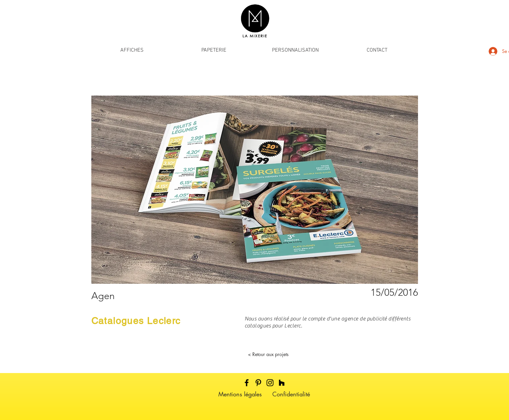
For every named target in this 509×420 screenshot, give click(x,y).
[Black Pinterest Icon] (258, 383)
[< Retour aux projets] (268, 354)
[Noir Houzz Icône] (282, 383)
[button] (132, 50)
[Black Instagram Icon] (270, 383)
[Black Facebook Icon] (247, 383)
